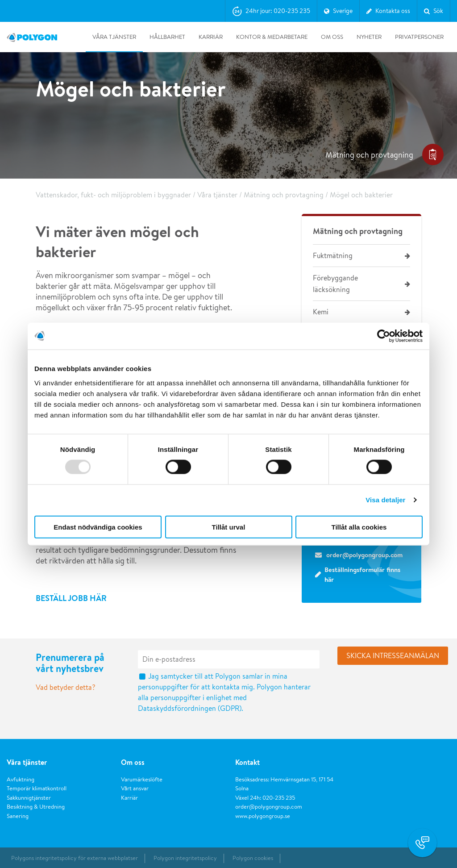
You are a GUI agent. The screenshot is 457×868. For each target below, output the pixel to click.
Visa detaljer (385, 500)
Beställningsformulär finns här (362, 575)
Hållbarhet (167, 37)
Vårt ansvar (135, 788)
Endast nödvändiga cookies (98, 527)
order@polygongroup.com (269, 807)
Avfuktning (21, 779)
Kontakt (247, 762)
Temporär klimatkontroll (37, 788)
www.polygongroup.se (263, 816)
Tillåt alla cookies (359, 527)
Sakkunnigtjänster (29, 798)
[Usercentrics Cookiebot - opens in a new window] (384, 336)
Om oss (332, 37)
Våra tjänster (114, 37)
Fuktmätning (333, 256)
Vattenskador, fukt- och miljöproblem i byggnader (113, 195)
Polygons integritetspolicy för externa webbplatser (75, 858)
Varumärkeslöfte (142, 779)
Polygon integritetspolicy (185, 858)
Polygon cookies (253, 858)
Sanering (18, 816)
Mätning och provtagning (284, 195)
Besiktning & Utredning (36, 807)
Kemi (321, 312)
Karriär (211, 37)
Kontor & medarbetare (272, 37)
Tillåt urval (229, 527)
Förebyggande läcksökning (335, 284)
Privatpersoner (419, 37)
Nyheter (369, 37)
